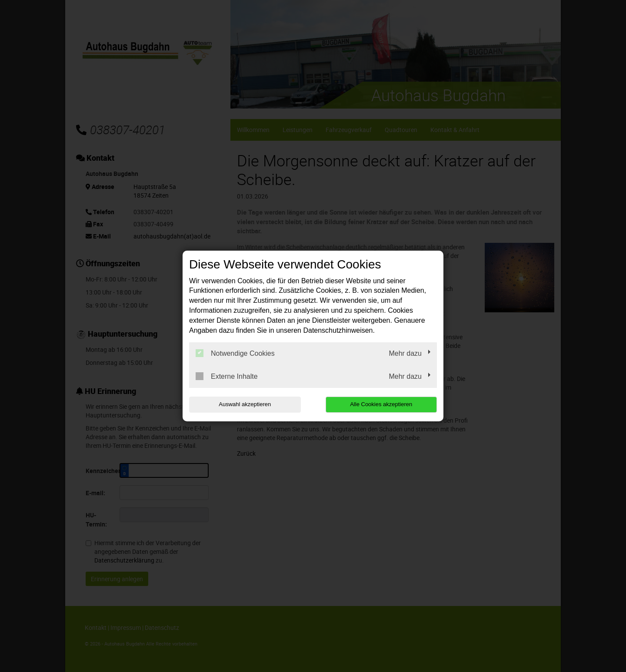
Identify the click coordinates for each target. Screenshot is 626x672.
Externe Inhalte (227, 376)
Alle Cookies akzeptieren (381, 404)
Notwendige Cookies (235, 353)
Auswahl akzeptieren (245, 404)
